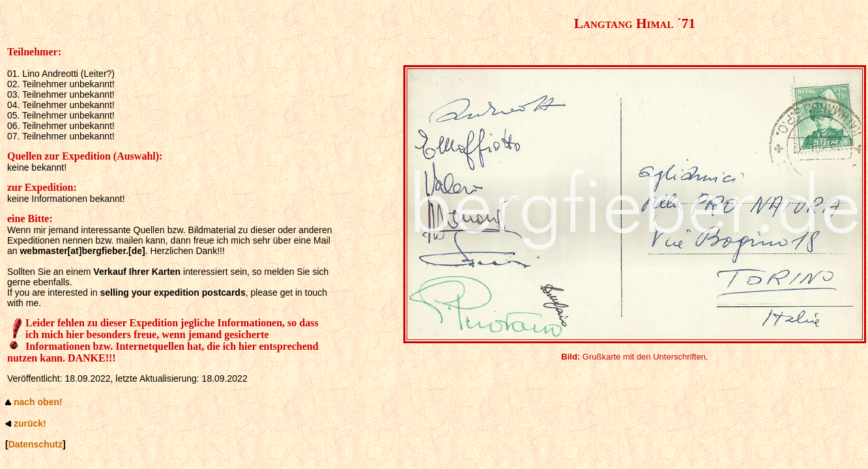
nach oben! (38, 402)
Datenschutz (36, 444)
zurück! (30, 423)
